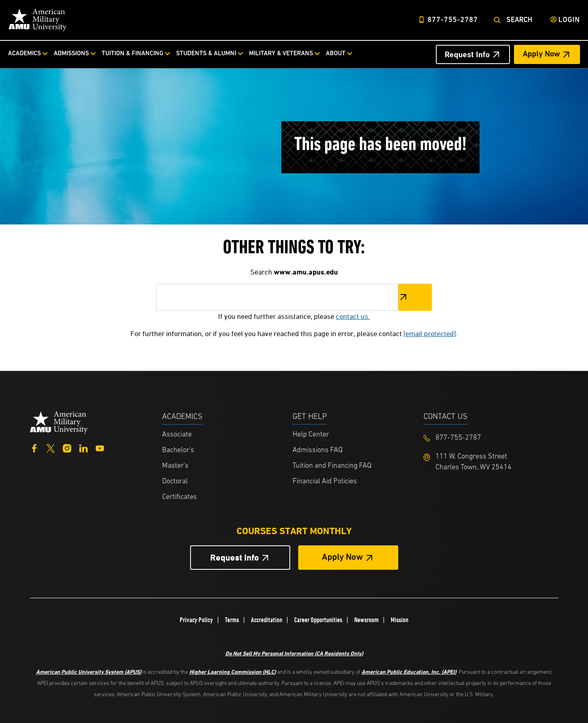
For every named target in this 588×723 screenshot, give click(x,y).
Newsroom (366, 620)
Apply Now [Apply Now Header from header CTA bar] (541, 54)
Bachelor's (178, 450)
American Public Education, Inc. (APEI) (409, 672)
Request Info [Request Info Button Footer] (235, 558)
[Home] (38, 20)
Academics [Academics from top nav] (24, 54)
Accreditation (267, 620)
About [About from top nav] (336, 54)
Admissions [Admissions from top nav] (71, 54)
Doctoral (175, 482)
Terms (232, 620)
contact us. (353, 316)
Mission (399, 620)
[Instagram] (67, 448)
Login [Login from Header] (569, 20)
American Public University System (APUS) (89, 672)
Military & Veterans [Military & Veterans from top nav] (281, 54)
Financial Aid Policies (325, 482)
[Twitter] (51, 448)
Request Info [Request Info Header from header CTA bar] (467, 54)
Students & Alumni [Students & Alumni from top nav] (206, 54)
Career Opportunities (318, 620)
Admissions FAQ (318, 450)
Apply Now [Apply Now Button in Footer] (342, 558)
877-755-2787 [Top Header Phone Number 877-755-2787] (453, 20)
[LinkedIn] (83, 448)
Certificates (180, 497)
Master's (175, 466)
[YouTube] (100, 448)
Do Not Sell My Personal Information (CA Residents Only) (294, 653)
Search (519, 20)
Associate (177, 435)
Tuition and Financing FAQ (332, 466)
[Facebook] (34, 448)
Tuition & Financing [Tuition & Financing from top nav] (132, 54)
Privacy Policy (196, 620)
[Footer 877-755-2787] (489, 438)
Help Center (311, 435)
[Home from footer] (59, 422)
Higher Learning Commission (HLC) (233, 672)
